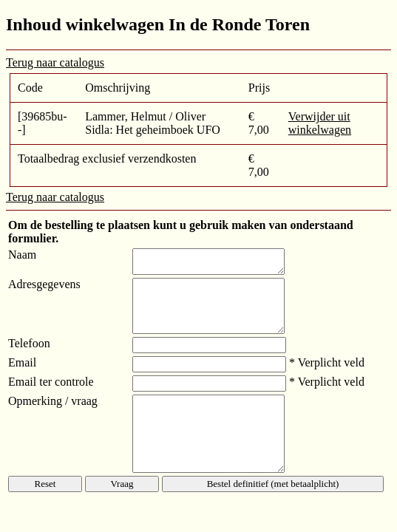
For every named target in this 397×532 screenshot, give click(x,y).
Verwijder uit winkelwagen (320, 123)
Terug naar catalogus (55, 62)
